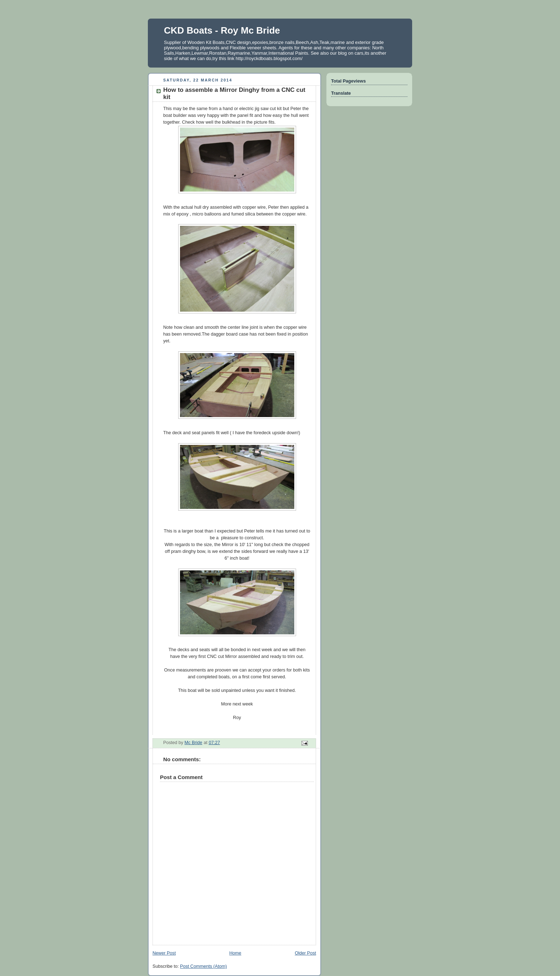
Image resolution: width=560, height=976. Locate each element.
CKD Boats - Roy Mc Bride (222, 30)
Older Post (305, 953)
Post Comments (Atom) (203, 966)
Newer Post (164, 953)
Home (235, 953)
